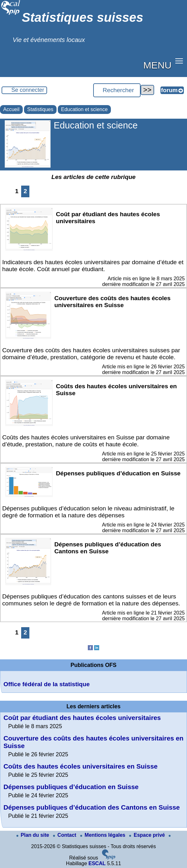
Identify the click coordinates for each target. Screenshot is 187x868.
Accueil (11, 109)
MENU (157, 65)
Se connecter (28, 90)
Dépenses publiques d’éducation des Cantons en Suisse (92, 807)
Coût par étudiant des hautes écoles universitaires (82, 718)
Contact (65, 835)
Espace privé (148, 835)
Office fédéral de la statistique (47, 684)
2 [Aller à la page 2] (25, 191)
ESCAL (97, 863)
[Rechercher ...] (117, 90)
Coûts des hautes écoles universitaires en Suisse (81, 766)
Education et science (84, 109)
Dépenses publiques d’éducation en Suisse (71, 787)
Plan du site (33, 835)
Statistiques (40, 109)
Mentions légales (103, 835)
